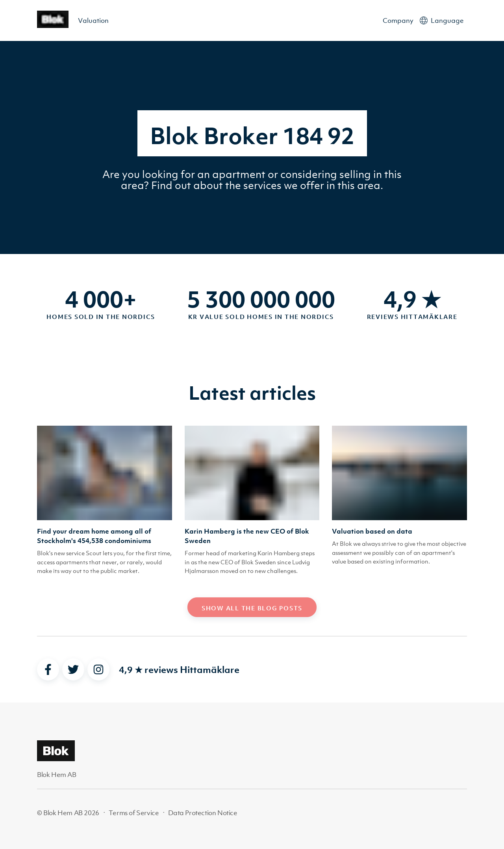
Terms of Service (134, 813)
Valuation (93, 20)
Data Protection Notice (203, 813)
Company (398, 20)
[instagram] (98, 669)
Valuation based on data (372, 531)
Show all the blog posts (252, 608)
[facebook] (48, 669)
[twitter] (73, 669)
